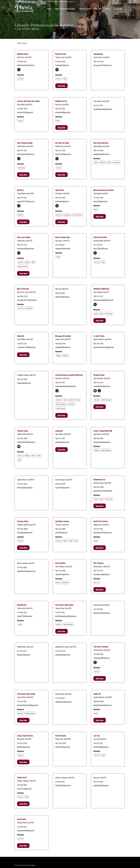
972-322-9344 (22, 484)
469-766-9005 (61, 743)
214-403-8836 (22, 567)
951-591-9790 (22, 743)
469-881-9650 (98, 701)
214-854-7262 (22, 343)
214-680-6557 (22, 612)
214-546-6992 (60, 484)
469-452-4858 (60, 529)
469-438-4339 (22, 379)
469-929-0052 (99, 487)
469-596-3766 (22, 296)
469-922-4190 (98, 61)
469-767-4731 (98, 571)
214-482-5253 (22, 827)
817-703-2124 (22, 651)
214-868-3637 (22, 61)
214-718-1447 (98, 245)
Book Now (61, 86)
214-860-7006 (22, 109)
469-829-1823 (98, 438)
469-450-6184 (60, 198)
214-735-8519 (98, 609)
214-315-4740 (60, 612)
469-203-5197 (98, 382)
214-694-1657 (60, 782)
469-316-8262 (60, 109)
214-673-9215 (98, 105)
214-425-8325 (98, 782)
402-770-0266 (60, 571)
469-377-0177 (98, 296)
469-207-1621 (22, 150)
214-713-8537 (60, 245)
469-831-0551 (60, 382)
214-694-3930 (60, 61)
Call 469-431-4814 (32, 2)
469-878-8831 (60, 293)
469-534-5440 (60, 343)
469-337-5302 (60, 150)
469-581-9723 (22, 245)
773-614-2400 (98, 198)
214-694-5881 (22, 785)
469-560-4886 (22, 529)
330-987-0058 (22, 438)
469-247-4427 (60, 438)
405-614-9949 (98, 150)
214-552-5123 (98, 743)
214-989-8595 (98, 654)
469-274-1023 (22, 198)
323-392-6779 (60, 651)
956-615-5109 (98, 343)
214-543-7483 (98, 529)
